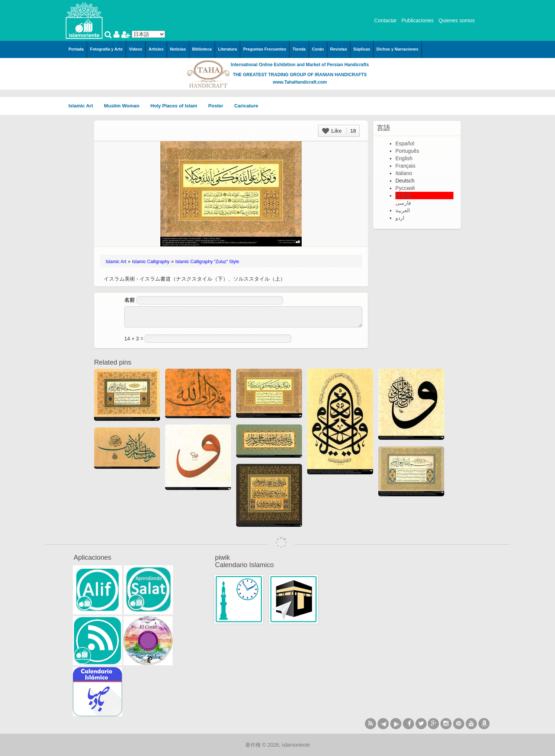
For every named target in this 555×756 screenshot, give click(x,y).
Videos (136, 49)
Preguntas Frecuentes (265, 49)
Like (339, 131)
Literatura (227, 49)
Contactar (386, 20)
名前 (129, 300)
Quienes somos (457, 20)
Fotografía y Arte (106, 49)
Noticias (178, 49)
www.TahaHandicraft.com (300, 82)
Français (405, 166)
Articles (156, 49)
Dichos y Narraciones (397, 49)
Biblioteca (202, 49)
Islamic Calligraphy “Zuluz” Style (207, 262)
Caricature (246, 106)
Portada (76, 49)
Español (405, 143)
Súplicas (362, 49)
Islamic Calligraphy (151, 262)
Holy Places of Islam (176, 106)
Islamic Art (83, 106)
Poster (218, 106)
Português (407, 151)
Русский (405, 188)
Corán (318, 49)
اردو (400, 218)
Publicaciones (417, 20)
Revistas (339, 49)
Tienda (299, 49)
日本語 (403, 196)
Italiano (404, 173)
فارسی (403, 203)
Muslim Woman (124, 106)
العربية (403, 210)
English (404, 158)
